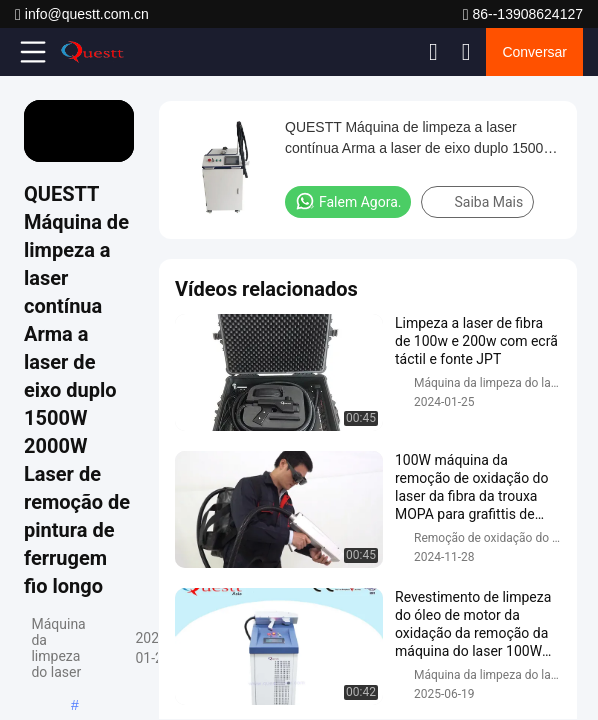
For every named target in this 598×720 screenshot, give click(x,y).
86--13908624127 (523, 14)
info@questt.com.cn (82, 14)
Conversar (534, 52)
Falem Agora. (348, 201)
